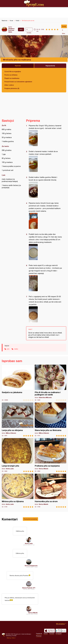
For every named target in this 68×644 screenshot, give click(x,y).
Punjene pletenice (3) (12, 88)
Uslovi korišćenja (26, 634)
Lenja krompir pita (18, 455)
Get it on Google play (61, 631)
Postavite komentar (30, 519)
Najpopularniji (50, 66)
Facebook (39, 634)
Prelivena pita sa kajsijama (51, 455)
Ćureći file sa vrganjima (13, 71)
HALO (14, 638)
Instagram (59, 634)
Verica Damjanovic (31, 566)
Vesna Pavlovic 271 (29, 588)
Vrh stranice (60, 624)
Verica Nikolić (33, 613)
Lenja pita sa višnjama (18, 420)
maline (16, 349)
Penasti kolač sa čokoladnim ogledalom (18, 82)
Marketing (9, 636)
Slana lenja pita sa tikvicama (51, 420)
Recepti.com (34, 3)
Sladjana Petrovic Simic (11, 30)
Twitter (46, 634)
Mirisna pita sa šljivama (18, 491)
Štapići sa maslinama (12, 78)
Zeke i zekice (9, 85)
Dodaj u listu (64, 27)
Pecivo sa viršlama (11, 75)
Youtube (52, 634)
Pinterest (39, 636)
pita (8, 349)
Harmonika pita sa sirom (51, 491)
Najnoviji (18, 66)
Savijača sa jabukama (18, 383)
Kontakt (14, 636)
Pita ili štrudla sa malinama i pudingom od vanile (51, 383)
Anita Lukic (29, 543)
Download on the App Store (49, 631)
